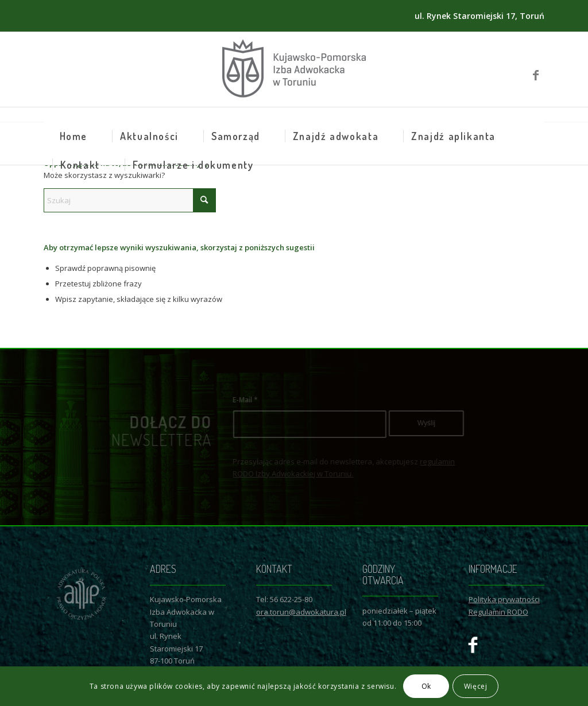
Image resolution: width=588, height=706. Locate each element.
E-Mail (270, 400)
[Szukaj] (130, 200)
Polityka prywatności (504, 599)
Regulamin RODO (498, 612)
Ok (426, 686)
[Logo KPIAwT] (294, 69)
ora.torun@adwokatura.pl (301, 612)
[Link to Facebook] (536, 69)
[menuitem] (73, 136)
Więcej (476, 686)
